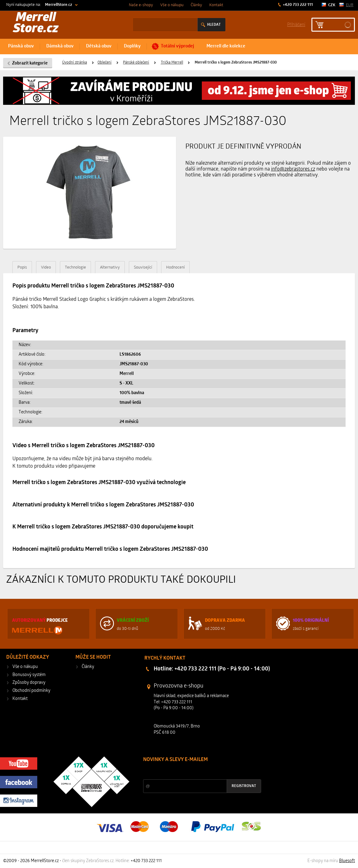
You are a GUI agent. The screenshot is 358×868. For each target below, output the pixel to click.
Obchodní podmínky (31, 691)
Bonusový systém (29, 675)
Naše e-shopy (141, 5)
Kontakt (216, 5)
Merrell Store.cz (36, 24)
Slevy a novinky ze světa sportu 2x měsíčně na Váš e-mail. (196, 771)
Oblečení (104, 63)
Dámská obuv (60, 46)
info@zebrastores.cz (293, 169)
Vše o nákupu (172, 5)
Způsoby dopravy (29, 683)
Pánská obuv (21, 46)
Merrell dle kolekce (226, 46)
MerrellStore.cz (59, 5)
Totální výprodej (177, 46)
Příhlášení (296, 24)
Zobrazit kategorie (30, 63)
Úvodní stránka (75, 63)
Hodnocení (175, 267)
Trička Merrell (172, 63)
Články (196, 5)
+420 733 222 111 (297, 5)
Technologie (75, 267)
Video (46, 267)
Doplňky (132, 46)
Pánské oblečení (136, 63)
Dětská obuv (99, 46)
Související (143, 267)
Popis (22, 267)
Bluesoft (347, 861)
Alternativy (110, 267)
